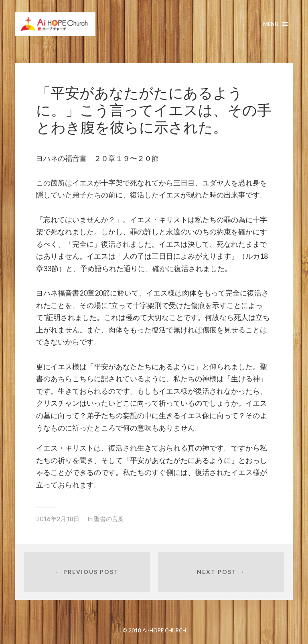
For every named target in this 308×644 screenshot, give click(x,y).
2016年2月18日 (58, 519)
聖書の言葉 (109, 519)
